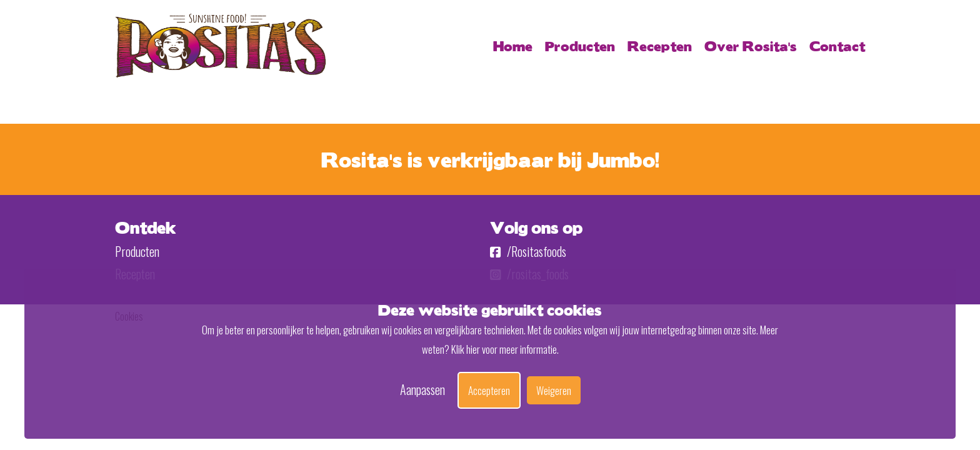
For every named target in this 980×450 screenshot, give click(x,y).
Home (513, 45)
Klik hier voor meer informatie (504, 349)
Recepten (660, 45)
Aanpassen (422, 389)
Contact (837, 45)
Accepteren (489, 390)
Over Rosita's (751, 45)
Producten (580, 45)
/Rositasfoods (528, 251)
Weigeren (554, 390)
